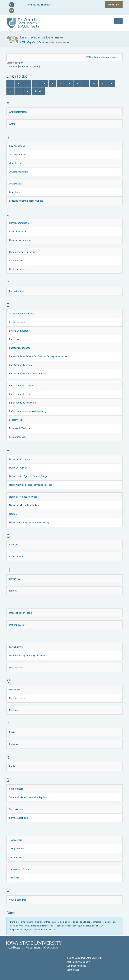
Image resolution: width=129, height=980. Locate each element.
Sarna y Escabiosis (19, 818)
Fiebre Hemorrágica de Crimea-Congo (28, 476)
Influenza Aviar (17, 625)
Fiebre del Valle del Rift (21, 468)
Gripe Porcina (16, 557)
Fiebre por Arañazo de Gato (23, 497)
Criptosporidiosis (18, 269)
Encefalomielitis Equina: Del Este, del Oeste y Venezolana (38, 356)
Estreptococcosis (18, 437)
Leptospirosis (16, 668)
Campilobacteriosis (19, 223)
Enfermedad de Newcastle (23, 403)
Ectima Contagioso (19, 331)
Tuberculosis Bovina (19, 869)
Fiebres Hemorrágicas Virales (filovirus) (29, 522)
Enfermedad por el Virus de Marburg (28, 411)
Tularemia (14, 878)
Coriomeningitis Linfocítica (23, 252)
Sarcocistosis (16, 809)
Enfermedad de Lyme (20, 394)
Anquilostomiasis (18, 112)
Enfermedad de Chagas (21, 386)
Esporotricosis (16, 420)
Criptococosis (16, 261)
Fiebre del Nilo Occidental (22, 459)
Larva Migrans (16, 647)
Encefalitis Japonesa (20, 348)
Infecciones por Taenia (21, 613)
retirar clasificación (29, 67)
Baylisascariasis (17, 146)
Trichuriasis (15, 857)
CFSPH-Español (28, 42)
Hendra (13, 591)
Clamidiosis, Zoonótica (21, 240)
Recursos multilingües (39, 5)
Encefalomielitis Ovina (20, 365)
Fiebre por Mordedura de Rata (24, 505)
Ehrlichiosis (15, 339)
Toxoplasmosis (17, 849)
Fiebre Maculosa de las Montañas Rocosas (31, 485)
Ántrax (13, 124)
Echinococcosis (17, 322)
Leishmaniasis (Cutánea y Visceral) (27, 656)
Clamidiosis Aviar (18, 232)
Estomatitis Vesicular (20, 428)
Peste (12, 732)
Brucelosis (14, 192)
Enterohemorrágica (22, 314)
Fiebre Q (13, 514)
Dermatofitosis (17, 291)
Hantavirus (15, 579)
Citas (38, 91)
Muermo (14, 710)
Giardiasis (14, 545)
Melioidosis (15, 690)
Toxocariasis (16, 840)
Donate (114, 5)
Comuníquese (71, 970)
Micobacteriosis (17, 698)
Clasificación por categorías (104, 57)
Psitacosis (14, 744)
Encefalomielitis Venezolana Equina (27, 374)
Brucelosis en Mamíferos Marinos (26, 201)
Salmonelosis (16, 789)
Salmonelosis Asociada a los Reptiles (28, 797)
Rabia (12, 766)
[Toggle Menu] (118, 21)
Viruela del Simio (18, 900)
